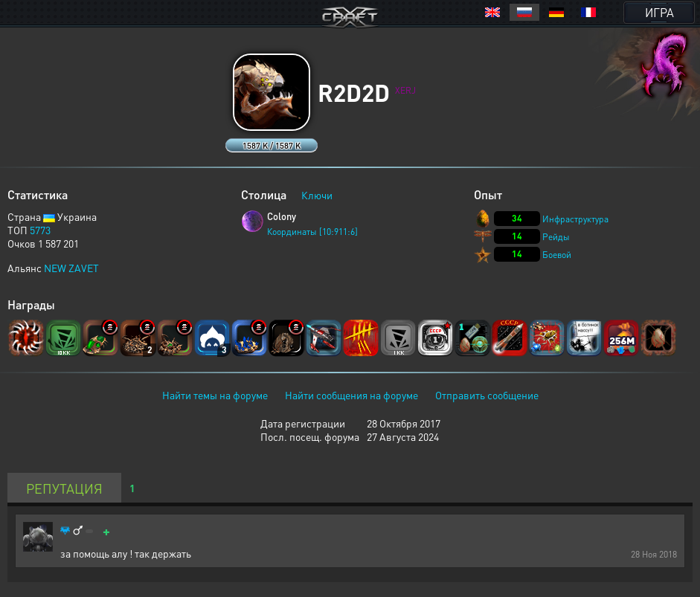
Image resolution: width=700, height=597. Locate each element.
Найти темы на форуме (215, 395)
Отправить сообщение (487, 395)
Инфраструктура (575, 219)
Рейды (556, 237)
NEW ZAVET (71, 268)
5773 (40, 230)
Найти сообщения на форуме (351, 395)
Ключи (317, 195)
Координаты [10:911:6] (312, 232)
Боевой (557, 255)
